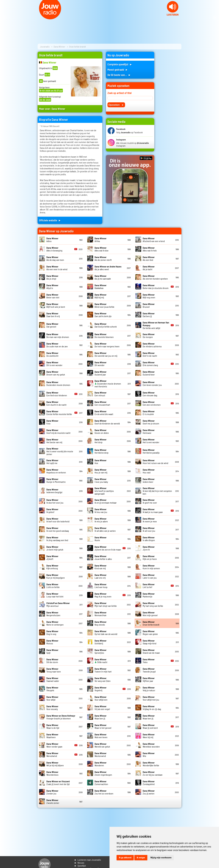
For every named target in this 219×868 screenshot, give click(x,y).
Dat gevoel (52, 325)
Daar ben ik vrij (53, 315)
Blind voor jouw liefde (104, 305)
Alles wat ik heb (150, 249)
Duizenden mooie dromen (58, 383)
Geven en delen (102, 431)
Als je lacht (149, 268)
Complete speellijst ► (120, 64)
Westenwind (100, 755)
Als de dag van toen (55, 258)
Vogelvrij (100, 689)
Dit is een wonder (54, 364)
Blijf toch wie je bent (56, 305)
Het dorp (100, 441)
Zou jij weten (149, 792)
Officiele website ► (50, 220)
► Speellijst (80, 866)
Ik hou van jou (101, 511)
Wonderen (100, 764)
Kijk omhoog (52, 567)
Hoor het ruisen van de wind (155, 462)
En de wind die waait (104, 413)
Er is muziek (149, 413)
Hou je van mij (101, 471)
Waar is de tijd (53, 726)
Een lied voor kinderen (57, 394)
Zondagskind (149, 783)
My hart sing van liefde (153, 604)
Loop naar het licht (55, 595)
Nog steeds (100, 623)
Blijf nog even (149, 296)
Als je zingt (52, 277)
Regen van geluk (150, 633)
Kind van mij (100, 567)
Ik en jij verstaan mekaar (106, 501)
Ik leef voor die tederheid (58, 520)
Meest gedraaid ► (118, 70)
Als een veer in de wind (57, 268)
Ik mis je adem (101, 520)
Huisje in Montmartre (56, 480)
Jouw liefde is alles (103, 558)
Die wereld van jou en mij (106, 354)
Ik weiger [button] (141, 858)
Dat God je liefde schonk (106, 325)
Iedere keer (149, 480)
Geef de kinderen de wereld (107, 422)
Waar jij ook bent (150, 726)
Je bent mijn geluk (55, 548)
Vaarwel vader (53, 679)
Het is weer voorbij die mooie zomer (60, 451)
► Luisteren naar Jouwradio (88, 860)
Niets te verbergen (55, 623)
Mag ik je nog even (103, 595)
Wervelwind (52, 755)
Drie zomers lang (150, 364)
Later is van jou (150, 576)
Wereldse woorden (151, 745)
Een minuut (100, 394)
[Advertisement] (170, 96)
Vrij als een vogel (102, 708)
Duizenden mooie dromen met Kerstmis (108, 384)
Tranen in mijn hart (103, 670)
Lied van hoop (101, 586)
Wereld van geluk (102, 745)
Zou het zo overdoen (104, 792)
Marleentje (149, 595)
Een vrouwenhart (102, 403)
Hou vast (149, 471)
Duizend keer (149, 373)
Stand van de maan (151, 651)
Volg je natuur (149, 689)
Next (215, 18)
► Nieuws (79, 863)
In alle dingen (149, 539)
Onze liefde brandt (151, 623)
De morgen (149, 336)
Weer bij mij (149, 736)
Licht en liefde (53, 586)
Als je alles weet (108, 268)
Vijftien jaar (149, 679)
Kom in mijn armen (151, 567)
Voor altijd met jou (151, 698)
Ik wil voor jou (149, 529)
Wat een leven (101, 736)
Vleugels (52, 689)
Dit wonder (100, 364)
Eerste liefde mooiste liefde (59, 413)
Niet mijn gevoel (150, 614)
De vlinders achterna (152, 345)
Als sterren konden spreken (155, 277)
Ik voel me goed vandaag (58, 529)
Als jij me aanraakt (103, 277)
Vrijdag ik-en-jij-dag (152, 708)
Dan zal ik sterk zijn (103, 315)
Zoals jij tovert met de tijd (58, 783)
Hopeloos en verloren (56, 471)
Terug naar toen (54, 670)
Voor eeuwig (52, 708)
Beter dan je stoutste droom (156, 287)
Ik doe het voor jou (55, 501)
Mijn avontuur (58, 604)
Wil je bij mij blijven (55, 764)
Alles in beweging (54, 249)
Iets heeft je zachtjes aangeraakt (104, 491)
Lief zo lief (149, 586)
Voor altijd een (101, 698)
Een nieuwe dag (150, 394)
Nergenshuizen (53, 614)
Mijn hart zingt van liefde (106, 604)
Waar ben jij (100, 717)
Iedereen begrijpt (54, 491)
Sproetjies (100, 651)
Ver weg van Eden (103, 679)
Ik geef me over (150, 501)
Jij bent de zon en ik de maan (108, 548)
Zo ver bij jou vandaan (153, 773)
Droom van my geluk (56, 373)
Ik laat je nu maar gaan (153, 511)
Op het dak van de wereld (106, 633)
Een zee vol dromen (152, 403)
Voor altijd (52, 698)
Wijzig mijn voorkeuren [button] (161, 858)
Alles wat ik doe (102, 249)
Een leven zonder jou (152, 383)
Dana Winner (59, 47)
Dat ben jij (149, 315)
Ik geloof (52, 511)
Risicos (52, 642)
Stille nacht (101, 661)
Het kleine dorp (102, 451)
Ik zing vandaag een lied (57, 539)
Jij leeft (52, 558)
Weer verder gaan (54, 745)
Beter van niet (53, 296)
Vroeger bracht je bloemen (61, 717)
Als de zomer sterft (103, 258)
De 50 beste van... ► (119, 75)
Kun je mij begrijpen (56, 576)
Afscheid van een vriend (154, 240)
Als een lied (149, 258)
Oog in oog (52, 633)
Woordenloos (52, 773)
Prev (4, 18)
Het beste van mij (54, 441)
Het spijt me (52, 462)
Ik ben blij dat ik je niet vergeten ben (157, 491)
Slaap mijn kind (149, 642)
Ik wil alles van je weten (105, 529)
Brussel (149, 305)
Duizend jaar (100, 373)
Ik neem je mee (150, 520)
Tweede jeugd (149, 670)
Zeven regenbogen (103, 773)
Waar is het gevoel (103, 726)
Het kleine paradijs (151, 451)
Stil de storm (52, 661)
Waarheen (52, 736)
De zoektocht (52, 354)
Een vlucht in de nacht (56, 403)
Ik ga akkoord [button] (125, 858)
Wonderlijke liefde (151, 764)
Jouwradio (45, 47)
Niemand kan (100, 614)
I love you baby (101, 480)
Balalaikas (100, 287)
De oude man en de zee (57, 345)
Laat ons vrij (100, 576)
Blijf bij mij (100, 296)
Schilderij (100, 642)
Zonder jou (52, 792)
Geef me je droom (151, 422)
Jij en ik (149, 548)
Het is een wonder (151, 441)
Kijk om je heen (150, 558)
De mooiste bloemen (104, 336)
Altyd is (52, 287)
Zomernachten (101, 783)
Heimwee (149, 431)
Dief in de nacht (150, 354)
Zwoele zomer (53, 801)
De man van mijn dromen (58, 336)
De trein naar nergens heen (107, 345)
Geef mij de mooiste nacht (58, 431)
